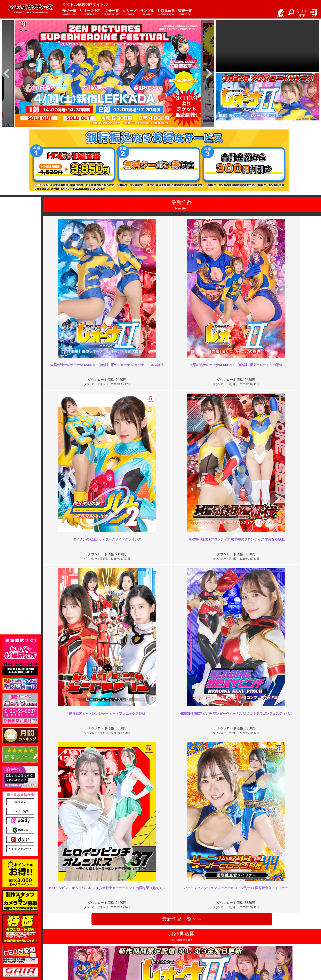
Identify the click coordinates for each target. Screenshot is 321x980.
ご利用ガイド (66, 942)
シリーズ (130, 13)
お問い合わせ (171, 946)
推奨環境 (63, 946)
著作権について (120, 950)
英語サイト (170, 950)
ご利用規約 (117, 937)
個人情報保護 (119, 946)
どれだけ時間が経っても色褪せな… (126, 854)
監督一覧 (185, 13)
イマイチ (246, 854)
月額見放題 (166, 13)
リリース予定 (90, 13)
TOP (60, 937)
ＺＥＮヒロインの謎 (115, 780)
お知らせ (169, 937)
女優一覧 (112, 13)
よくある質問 (171, 942)
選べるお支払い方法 (70, 950)
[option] (108, 74)
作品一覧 (69, 13)
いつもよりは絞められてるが (260, 780)
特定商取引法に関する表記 (127, 942)
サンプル (147, 13)
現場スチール (66, 955)
